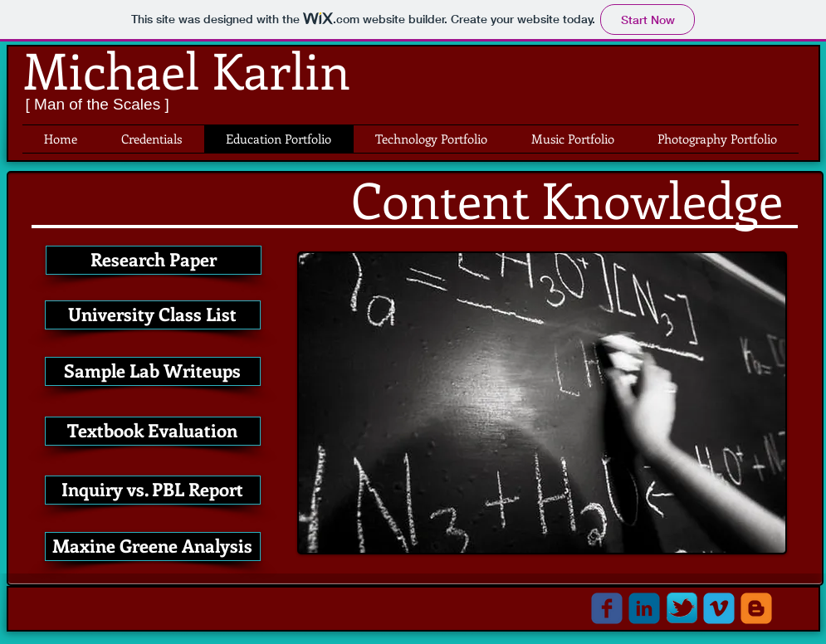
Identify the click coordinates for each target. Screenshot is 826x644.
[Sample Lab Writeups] (153, 371)
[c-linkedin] (644, 608)
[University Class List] (153, 315)
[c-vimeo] (719, 608)
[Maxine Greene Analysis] (153, 546)
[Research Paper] (154, 260)
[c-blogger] (756, 608)
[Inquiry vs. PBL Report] (153, 490)
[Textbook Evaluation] (153, 431)
